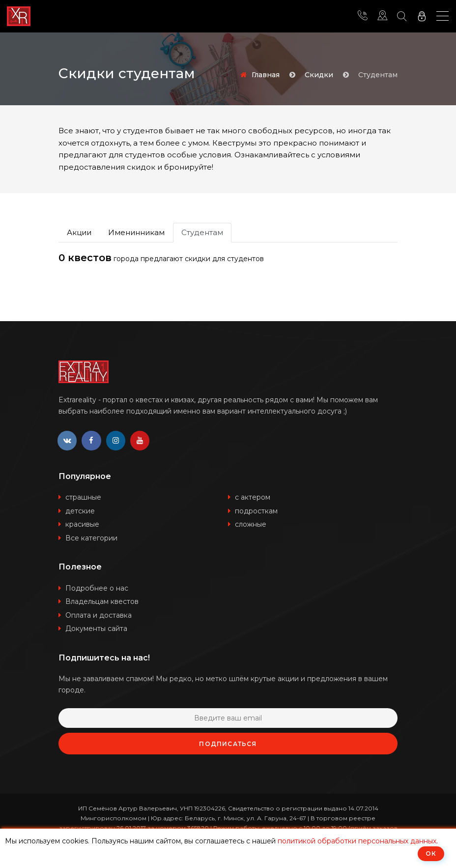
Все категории (91, 538)
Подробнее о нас (97, 588)
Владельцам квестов (102, 602)
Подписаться (228, 744)
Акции (79, 232)
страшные (83, 498)
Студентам (202, 232)
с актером (253, 498)
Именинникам (136, 232)
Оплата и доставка (99, 615)
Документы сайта (96, 629)
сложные (251, 525)
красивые (82, 525)
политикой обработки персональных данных (357, 841)
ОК (431, 853)
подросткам (256, 511)
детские (80, 511)
